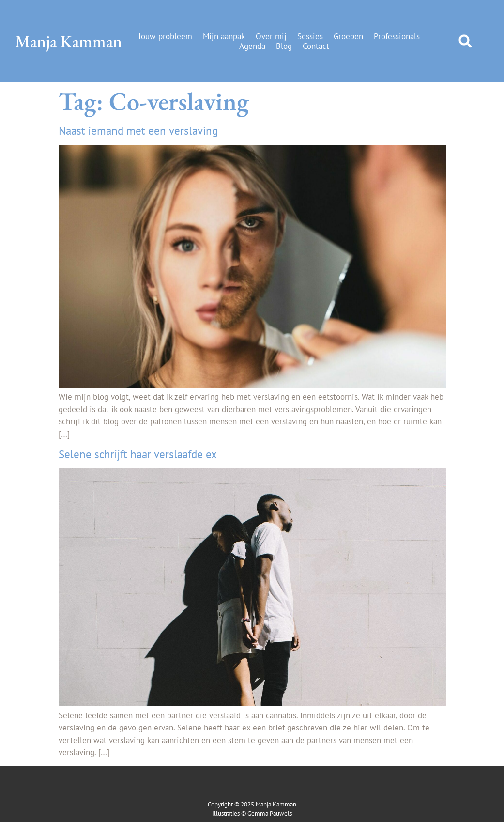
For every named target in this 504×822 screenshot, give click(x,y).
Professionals (397, 36)
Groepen (348, 36)
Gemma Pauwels (270, 814)
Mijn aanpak (224, 36)
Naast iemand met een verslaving (138, 131)
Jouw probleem (165, 36)
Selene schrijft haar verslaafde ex (138, 454)
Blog (284, 46)
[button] (465, 41)
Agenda (252, 46)
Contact (316, 46)
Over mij (271, 36)
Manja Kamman (69, 41)
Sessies (310, 36)
